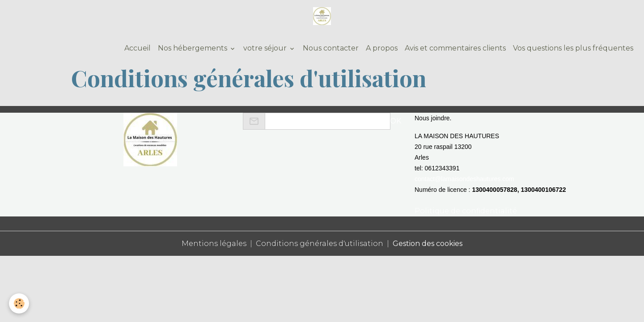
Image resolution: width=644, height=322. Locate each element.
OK (396, 121)
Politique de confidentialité (466, 211)
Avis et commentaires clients (455, 48)
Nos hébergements (193, 48)
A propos (382, 48)
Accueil (137, 48)
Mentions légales (214, 244)
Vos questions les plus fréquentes (573, 48)
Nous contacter (331, 48)
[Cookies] (19, 303)
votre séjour (266, 48)
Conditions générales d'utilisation (320, 244)
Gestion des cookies (428, 244)
